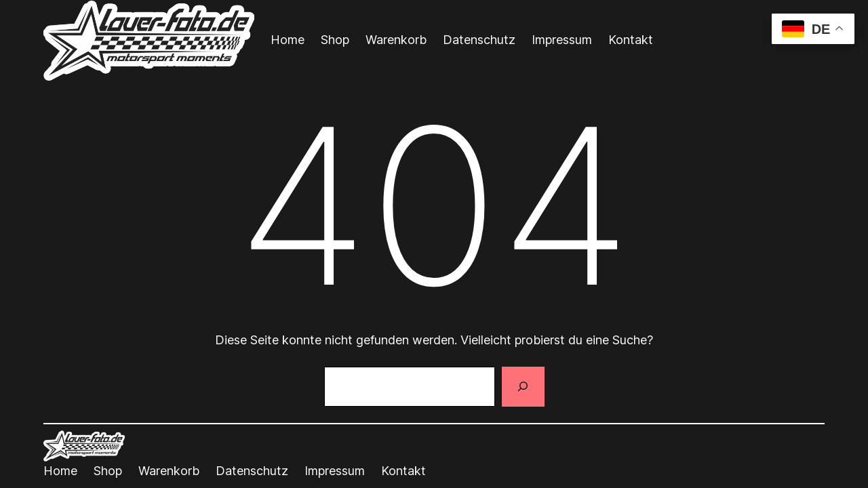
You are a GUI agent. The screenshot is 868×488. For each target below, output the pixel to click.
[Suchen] (523, 387)
